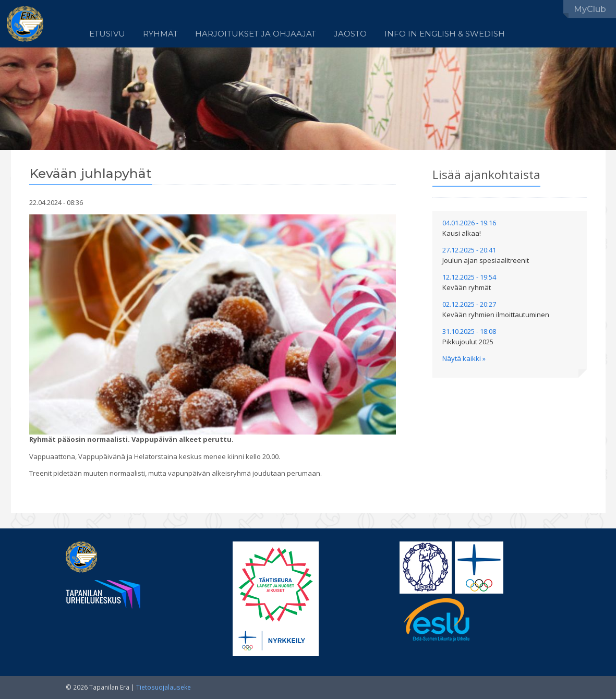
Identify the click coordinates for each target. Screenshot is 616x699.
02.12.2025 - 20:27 (496, 309)
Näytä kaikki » (464, 358)
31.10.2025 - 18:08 (469, 336)
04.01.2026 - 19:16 (469, 228)
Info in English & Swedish (445, 34)
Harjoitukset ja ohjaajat (256, 34)
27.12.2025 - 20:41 (486, 255)
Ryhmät (160, 34)
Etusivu (107, 34)
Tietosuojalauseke (164, 687)
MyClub (590, 9)
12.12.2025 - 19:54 (469, 282)
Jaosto (350, 34)
